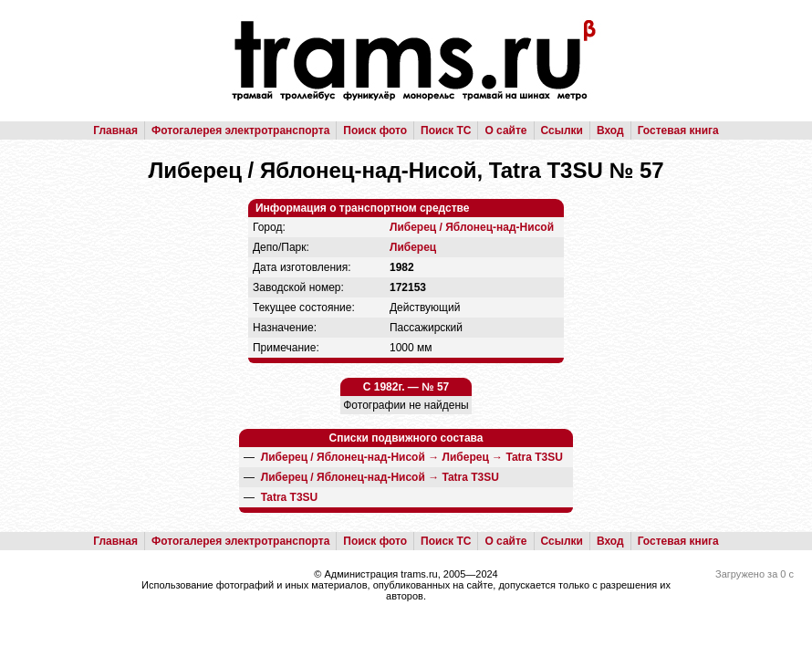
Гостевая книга (678, 130)
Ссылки (562, 130)
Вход (610, 130)
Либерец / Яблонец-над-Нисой (472, 227)
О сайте (505, 130)
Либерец (413, 247)
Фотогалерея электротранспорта (240, 130)
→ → (412, 457)
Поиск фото (375, 130)
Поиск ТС (446, 130)
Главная (115, 130)
